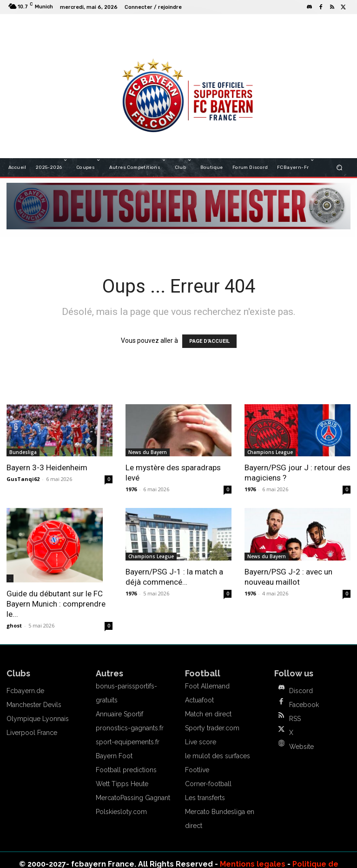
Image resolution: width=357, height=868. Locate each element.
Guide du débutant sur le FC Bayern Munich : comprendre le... (56, 604)
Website (301, 747)
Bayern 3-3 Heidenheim (47, 467)
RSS (295, 719)
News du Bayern (148, 452)
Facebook (304, 705)
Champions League (270, 452)
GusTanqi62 (23, 479)
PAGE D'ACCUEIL (209, 341)
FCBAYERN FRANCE (143, 28)
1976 (131, 489)
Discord (301, 691)
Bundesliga (23, 452)
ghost (14, 625)
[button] (340, 167)
